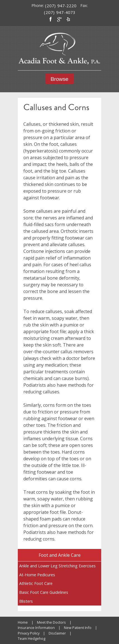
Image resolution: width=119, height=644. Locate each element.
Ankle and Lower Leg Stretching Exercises (57, 566)
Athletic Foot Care (36, 583)
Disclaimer (57, 633)
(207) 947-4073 (60, 12)
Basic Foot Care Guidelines (44, 592)
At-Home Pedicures (37, 575)
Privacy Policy (29, 633)
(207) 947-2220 (61, 6)
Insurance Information (36, 628)
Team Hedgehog (32, 638)
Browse (59, 79)
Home (23, 622)
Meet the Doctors (51, 622)
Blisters (26, 601)
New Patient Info (78, 628)
